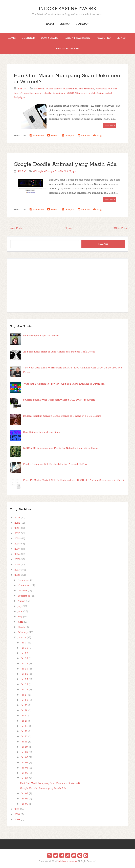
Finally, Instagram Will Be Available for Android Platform (56, 464)
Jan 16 (24, 721)
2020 (17, 533)
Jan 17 (24, 716)
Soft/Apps (19, 97)
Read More (110, 125)
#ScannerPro (82, 93)
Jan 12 (24, 737)
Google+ (68, 136)
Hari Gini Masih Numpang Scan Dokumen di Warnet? (67, 79)
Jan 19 (24, 705)
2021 (17, 528)
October (22, 591)
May (20, 617)
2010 (17, 814)
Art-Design (97, 93)
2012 (17, 575)
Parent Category (77, 38)
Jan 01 (24, 804)
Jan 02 (24, 799)
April (20, 622)
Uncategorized (67, 49)
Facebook (37, 136)
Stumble (84, 136)
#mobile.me (59, 93)
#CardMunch (70, 89)
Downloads (50, 38)
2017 (17, 549)
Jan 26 (24, 669)
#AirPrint (39, 89)
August (21, 601)
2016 (17, 554)
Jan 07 (24, 763)
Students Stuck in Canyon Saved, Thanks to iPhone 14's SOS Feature (62, 416)
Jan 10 (24, 747)
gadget (108, 93)
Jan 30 (24, 648)
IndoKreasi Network (67, 9)
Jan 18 (24, 711)
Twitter (53, 136)
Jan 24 (24, 679)
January (22, 638)
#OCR (70, 93)
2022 (17, 523)
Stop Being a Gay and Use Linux (41, 432)
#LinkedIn (46, 93)
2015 (17, 559)
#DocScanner (86, 89)
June (20, 611)
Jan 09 (24, 752)
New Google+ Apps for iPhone (41, 336)
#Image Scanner (30, 93)
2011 (17, 809)
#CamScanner (54, 89)
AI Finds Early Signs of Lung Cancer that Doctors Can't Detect (59, 352)
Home (50, 24)
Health (122, 38)
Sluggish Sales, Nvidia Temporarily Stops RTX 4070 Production (59, 400)
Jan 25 (24, 674)
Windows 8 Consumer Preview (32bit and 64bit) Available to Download (64, 384)
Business (28, 38)
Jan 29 (24, 653)
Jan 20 (24, 700)
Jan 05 (24, 773)
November (24, 585)
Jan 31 (24, 643)
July (20, 606)
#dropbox (101, 89)
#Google (38, 171)
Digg (98, 136)
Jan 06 (24, 768)
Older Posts (121, 228)
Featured (104, 38)
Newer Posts (15, 228)
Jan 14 (24, 726)
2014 (17, 565)
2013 (17, 570)
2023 (17, 518)
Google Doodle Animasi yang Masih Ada (65, 164)
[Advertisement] (67, 285)
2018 (17, 544)
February (23, 632)
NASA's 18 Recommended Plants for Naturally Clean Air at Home (61, 448)
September (24, 596)
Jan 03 (24, 794)
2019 (17, 539)
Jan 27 (24, 664)
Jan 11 (24, 742)
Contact (82, 24)
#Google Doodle (54, 171)
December (24, 580)
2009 (17, 820)
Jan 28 (24, 658)
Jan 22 (24, 690)
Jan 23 (24, 684)
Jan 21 (24, 695)
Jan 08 (24, 757)
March (21, 627)
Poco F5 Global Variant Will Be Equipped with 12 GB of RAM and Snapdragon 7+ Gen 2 (74, 480)
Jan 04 (25, 778)
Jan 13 (24, 731)
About (65, 24)
